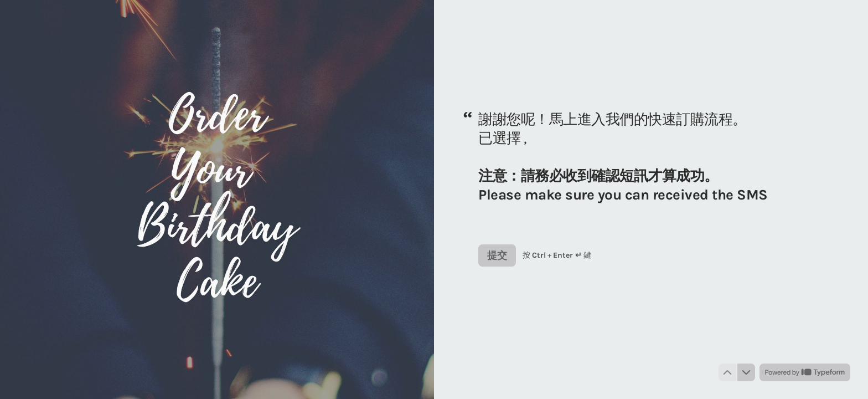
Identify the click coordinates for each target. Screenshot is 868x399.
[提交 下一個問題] (497, 255)
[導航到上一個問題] (727, 372)
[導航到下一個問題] (746, 372)
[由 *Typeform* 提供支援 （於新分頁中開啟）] (805, 372)
